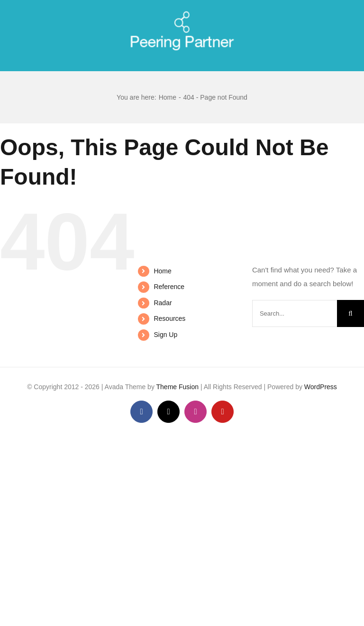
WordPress (321, 387)
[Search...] (295, 313)
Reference (169, 287)
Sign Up (165, 335)
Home (162, 271)
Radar (163, 303)
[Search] (350, 313)
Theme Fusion (177, 387)
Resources (169, 318)
